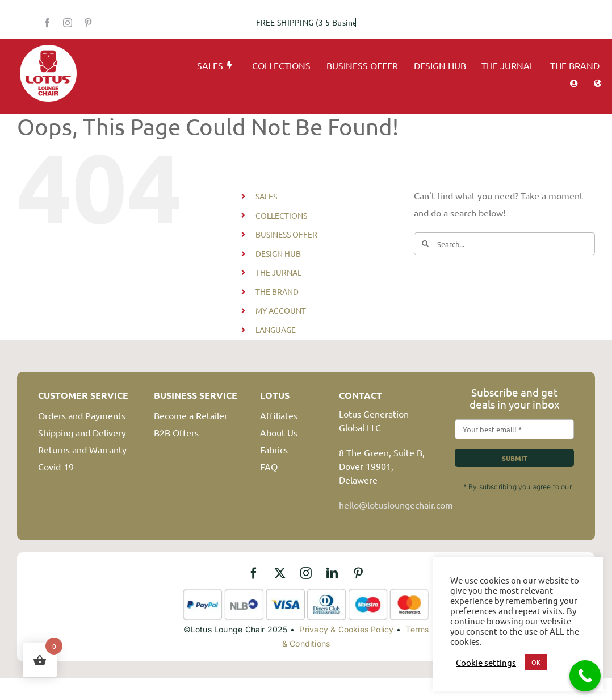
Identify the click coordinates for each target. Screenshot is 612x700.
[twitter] (280, 573)
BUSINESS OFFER (286, 234)
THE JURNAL (278, 272)
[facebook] (47, 23)
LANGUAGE (276, 330)
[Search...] (504, 244)
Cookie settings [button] (486, 663)
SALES (266, 196)
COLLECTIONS (281, 215)
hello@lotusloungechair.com (396, 505)
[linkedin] (332, 573)
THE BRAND (277, 291)
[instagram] (68, 23)
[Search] (425, 244)
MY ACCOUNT (281, 310)
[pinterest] (88, 23)
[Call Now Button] (585, 676)
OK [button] (536, 662)
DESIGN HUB (278, 253)
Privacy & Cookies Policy (346, 629)
